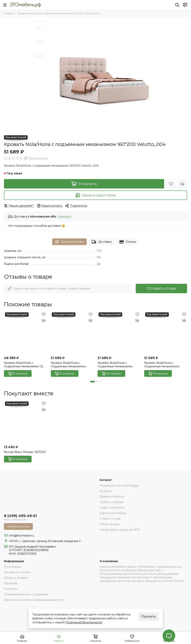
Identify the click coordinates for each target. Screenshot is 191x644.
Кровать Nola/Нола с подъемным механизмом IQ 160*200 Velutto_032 (23, 365)
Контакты (11, 589)
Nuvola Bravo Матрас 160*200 (25, 452)
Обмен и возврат (16, 578)
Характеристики (70, 242)
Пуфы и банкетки (112, 508)
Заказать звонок (18, 526)
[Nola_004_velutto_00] (103, 76)
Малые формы (110, 524)
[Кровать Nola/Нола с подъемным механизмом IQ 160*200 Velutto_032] (25, 333)
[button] (92, 382)
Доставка (102, 242)
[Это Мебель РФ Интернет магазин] (25, 5)
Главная (9, 13)
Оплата (128, 242)
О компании (13, 567)
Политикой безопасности (84, 622)
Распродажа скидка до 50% (120, 530)
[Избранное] (171, 184)
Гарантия (10, 583)
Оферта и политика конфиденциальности (34, 600)
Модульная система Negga (119, 485)
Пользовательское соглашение (26, 594)
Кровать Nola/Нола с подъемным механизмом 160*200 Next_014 (115, 365)
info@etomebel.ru (21, 536)
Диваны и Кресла (112, 497)
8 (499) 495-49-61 (20, 516)
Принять (149, 616)
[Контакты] (185, 5)
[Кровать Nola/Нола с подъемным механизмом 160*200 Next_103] (72, 333)
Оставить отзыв (161, 288)
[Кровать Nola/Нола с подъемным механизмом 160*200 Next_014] (119, 333)
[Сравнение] (182, 184)
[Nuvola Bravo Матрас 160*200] (25, 422)
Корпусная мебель (113, 513)
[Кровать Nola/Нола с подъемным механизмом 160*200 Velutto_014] (166, 333)
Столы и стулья (110, 519)
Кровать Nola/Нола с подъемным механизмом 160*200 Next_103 (68, 365)
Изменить (64, 217)
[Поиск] (177, 5)
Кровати (105, 491)
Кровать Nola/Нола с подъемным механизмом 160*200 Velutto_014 (162, 365)
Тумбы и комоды (111, 502)
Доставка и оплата (17, 572)
